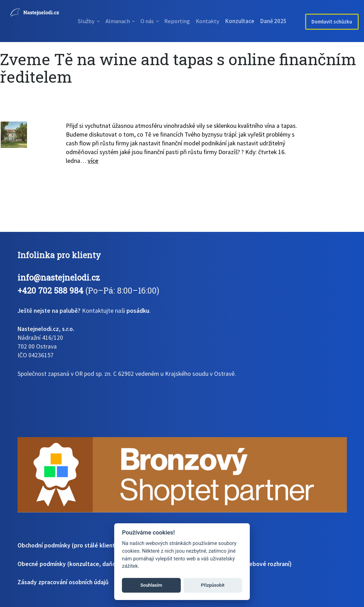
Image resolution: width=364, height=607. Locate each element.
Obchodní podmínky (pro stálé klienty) (69, 545)
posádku (138, 311)
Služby (78, 21)
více (93, 161)
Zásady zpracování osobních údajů (63, 582)
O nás (148, 21)
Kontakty (218, 21)
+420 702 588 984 (50, 290)
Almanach (114, 21)
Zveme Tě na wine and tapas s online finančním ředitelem (178, 68)
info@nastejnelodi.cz (59, 277)
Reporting (183, 21)
